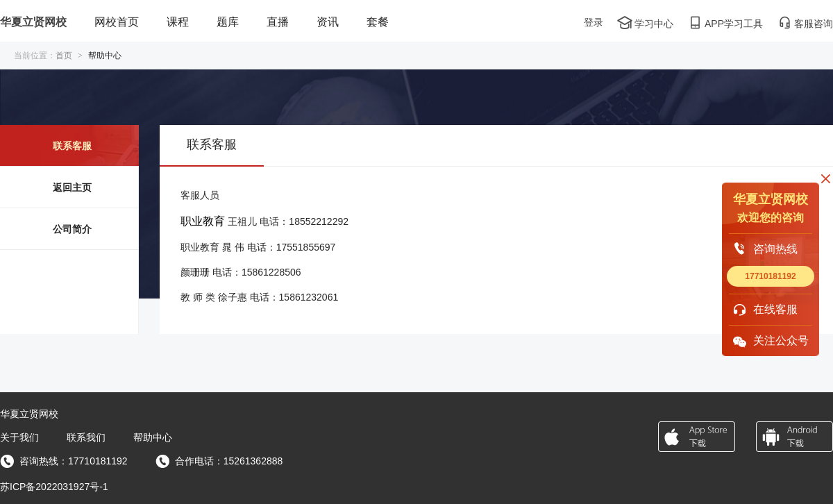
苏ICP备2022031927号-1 (54, 487)
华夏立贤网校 (33, 22)
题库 (228, 22)
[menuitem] (117, 23)
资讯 (328, 22)
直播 (278, 22)
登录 (594, 22)
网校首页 (117, 22)
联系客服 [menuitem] (72, 146)
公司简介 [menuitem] (72, 229)
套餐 (378, 22)
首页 (64, 56)
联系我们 (86, 437)
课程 (178, 22)
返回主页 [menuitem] (72, 187)
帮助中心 (153, 437)
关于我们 (19, 437)
